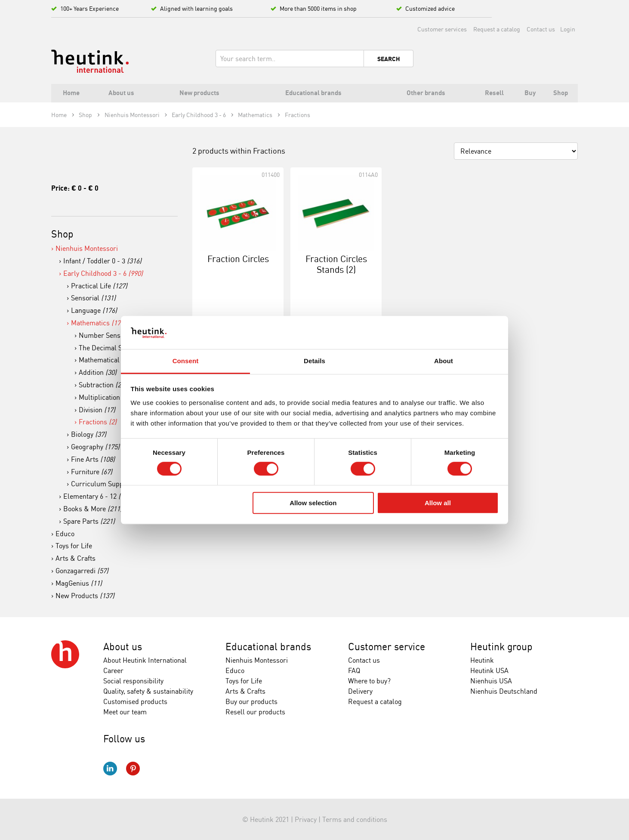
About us (123, 647)
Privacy (306, 819)
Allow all (438, 503)
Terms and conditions (355, 819)
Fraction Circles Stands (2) (336, 264)
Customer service (387, 647)
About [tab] (444, 361)
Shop (62, 234)
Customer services (442, 29)
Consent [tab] (186, 361)
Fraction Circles (238, 259)
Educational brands (268, 647)
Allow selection (313, 503)
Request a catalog (497, 29)
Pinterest (133, 769)
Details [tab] (314, 361)
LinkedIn (110, 769)
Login (568, 29)
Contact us (541, 29)
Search (389, 59)
